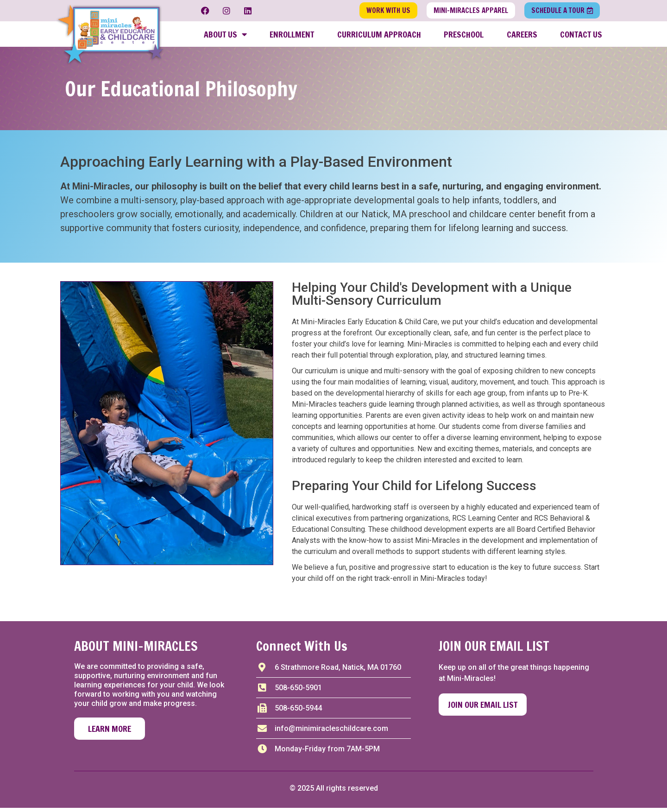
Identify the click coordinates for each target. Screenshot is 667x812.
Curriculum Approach (379, 36)
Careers (522, 36)
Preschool (464, 36)
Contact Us (581, 36)
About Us (225, 36)
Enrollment (292, 36)
